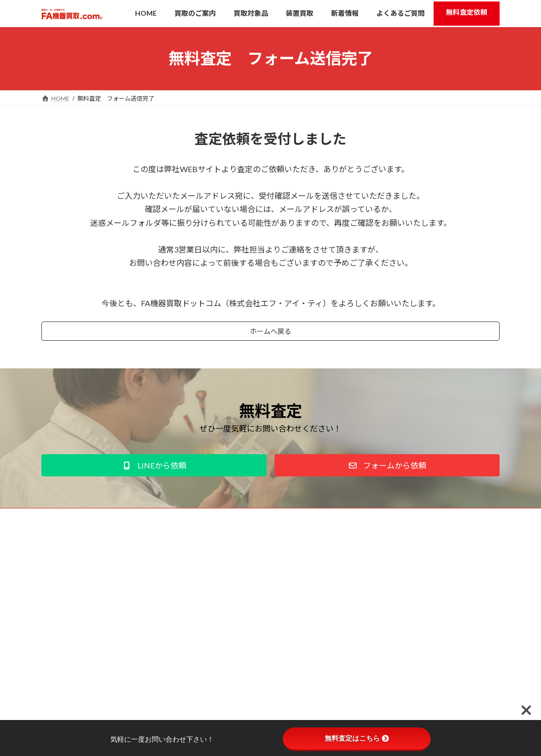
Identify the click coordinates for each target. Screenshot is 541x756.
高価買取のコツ (232, 597)
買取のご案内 (223, 562)
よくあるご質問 (226, 666)
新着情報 (223, 614)
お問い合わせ (190, 521)
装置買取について (229, 648)
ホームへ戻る (270, 333)
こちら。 (126, 669)
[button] (154, 468)
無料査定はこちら (357, 738)
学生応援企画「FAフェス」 (241, 631)
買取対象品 (226, 580)
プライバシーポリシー (123, 521)
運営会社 (63, 521)
